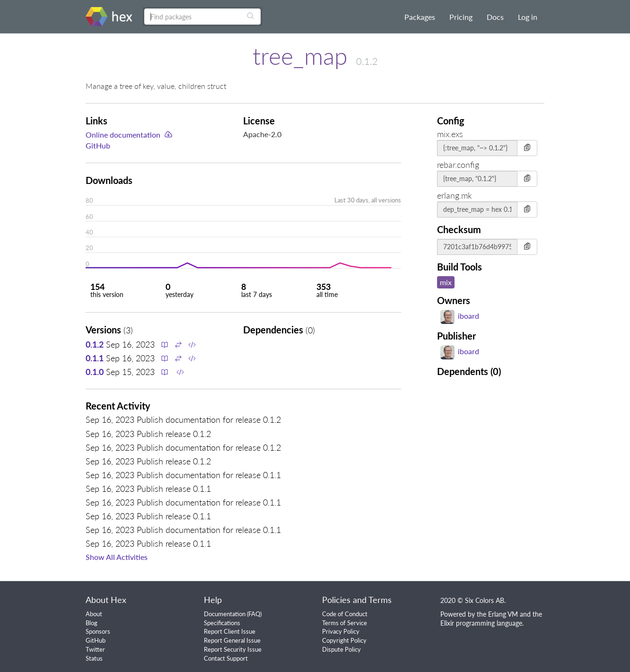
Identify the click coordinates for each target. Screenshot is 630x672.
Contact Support (226, 658)
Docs (495, 17)
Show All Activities (117, 557)
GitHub (98, 145)
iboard (460, 316)
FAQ (254, 614)
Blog (92, 623)
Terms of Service (345, 623)
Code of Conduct (345, 614)
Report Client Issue (230, 631)
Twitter (95, 649)
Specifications (222, 623)
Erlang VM (503, 614)
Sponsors (98, 631)
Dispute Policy (341, 649)
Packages (420, 17)
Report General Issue (232, 640)
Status (94, 658)
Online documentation (123, 135)
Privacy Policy (341, 631)
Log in (528, 17)
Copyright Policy (344, 640)
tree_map (300, 56)
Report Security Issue (233, 649)
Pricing (461, 17)
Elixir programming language (481, 623)
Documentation (225, 614)
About (94, 614)
